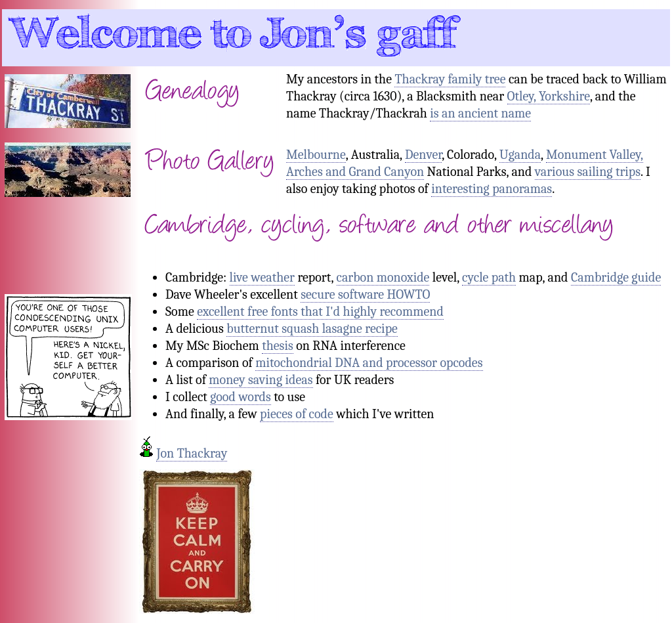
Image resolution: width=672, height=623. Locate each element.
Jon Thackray (192, 453)
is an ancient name (480, 113)
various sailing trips (588, 172)
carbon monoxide (383, 277)
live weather (262, 277)
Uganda (520, 155)
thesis (278, 346)
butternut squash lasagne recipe (312, 329)
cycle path (489, 277)
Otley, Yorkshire (549, 96)
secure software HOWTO (365, 294)
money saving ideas (261, 380)
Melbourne (316, 155)
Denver (423, 155)
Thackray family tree (450, 79)
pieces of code (297, 414)
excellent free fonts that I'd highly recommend (320, 311)
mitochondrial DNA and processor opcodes (369, 363)
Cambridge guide (616, 277)
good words (241, 397)
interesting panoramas (492, 189)
